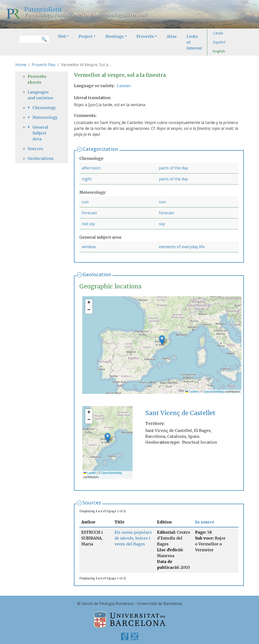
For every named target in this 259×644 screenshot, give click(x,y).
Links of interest (194, 42)
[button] (162, 340)
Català (218, 33)
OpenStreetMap (214, 392)
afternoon (91, 168)
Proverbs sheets (37, 79)
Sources (92, 503)
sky (162, 224)
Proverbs (145, 36)
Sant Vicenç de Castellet (180, 413)
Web (62, 36)
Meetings (114, 36)
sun (85, 202)
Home (21, 65)
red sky (88, 224)
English (219, 51)
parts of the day (173, 168)
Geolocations (41, 158)
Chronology (44, 108)
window (89, 247)
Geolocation (97, 274)
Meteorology (44, 117)
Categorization (100, 149)
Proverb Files (44, 65)
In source (205, 522)
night (87, 179)
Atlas (172, 36)
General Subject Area (40, 133)
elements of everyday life (182, 247)
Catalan (124, 86)
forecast (89, 213)
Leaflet (192, 392)
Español (219, 42)
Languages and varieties (40, 95)
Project (86, 36)
